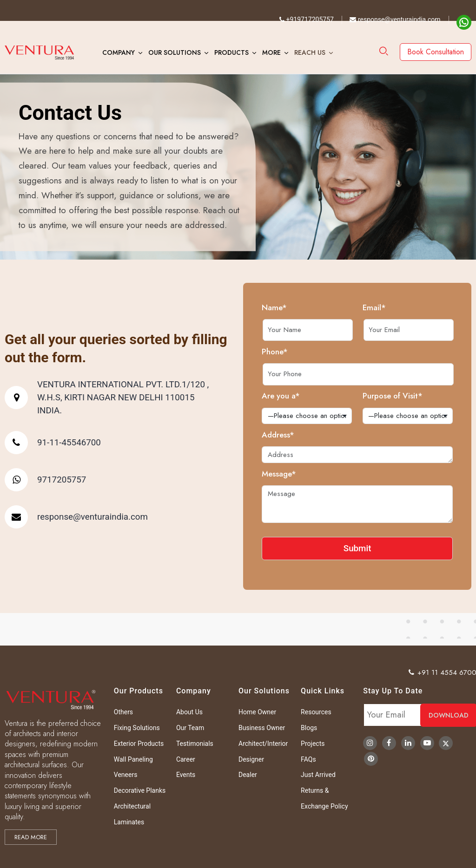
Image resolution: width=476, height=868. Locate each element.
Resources (316, 712)
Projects (313, 744)
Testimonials (195, 744)
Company (119, 52)
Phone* (304, 352)
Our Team (190, 728)
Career (186, 759)
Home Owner (257, 712)
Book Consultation (436, 52)
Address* (307, 435)
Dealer (248, 775)
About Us (189, 712)
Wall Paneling (133, 759)
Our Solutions (175, 52)
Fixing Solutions (137, 728)
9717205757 (32, 480)
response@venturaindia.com (395, 20)
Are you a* (310, 396)
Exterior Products (139, 744)
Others (123, 712)
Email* (403, 307)
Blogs (309, 728)
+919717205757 (307, 20)
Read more (31, 837)
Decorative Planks (140, 790)
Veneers (126, 775)
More (271, 52)
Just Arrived (318, 775)
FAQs (308, 759)
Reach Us (310, 52)
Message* (308, 474)
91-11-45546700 (40, 443)
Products (231, 52)
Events (186, 775)
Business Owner (262, 728)
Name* (304, 307)
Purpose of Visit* (422, 396)
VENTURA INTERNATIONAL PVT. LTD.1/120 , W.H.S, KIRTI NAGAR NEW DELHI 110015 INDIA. (94, 398)
